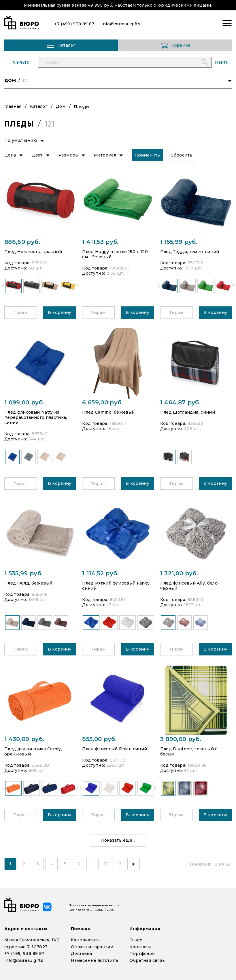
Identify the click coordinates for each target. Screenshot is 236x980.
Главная (13, 106)
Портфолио (142, 953)
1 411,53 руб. (100, 242)
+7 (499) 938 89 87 (24, 953)
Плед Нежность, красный (33, 252)
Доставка (81, 953)
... (93, 864)
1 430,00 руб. (24, 739)
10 (107, 864)
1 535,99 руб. (24, 573)
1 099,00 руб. (24, 402)
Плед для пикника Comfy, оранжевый (33, 751)
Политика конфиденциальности (94, 905)
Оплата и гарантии (92, 947)
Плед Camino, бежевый (108, 412)
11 (121, 864)
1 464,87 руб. (181, 402)
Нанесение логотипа (94, 960)
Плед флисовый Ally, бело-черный (190, 586)
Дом (61, 106)
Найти (222, 62)
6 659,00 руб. (103, 402)
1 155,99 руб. (179, 242)
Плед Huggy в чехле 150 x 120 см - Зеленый (115, 254)
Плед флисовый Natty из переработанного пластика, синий (36, 417)
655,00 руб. (99, 739)
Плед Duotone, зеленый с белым (189, 751)
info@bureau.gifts (24, 960)
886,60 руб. (22, 242)
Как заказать (85, 940)
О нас (136, 940)
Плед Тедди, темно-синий (190, 252)
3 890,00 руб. (181, 739)
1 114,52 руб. (100, 573)
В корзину (60, 312)
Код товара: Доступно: (26, 265)
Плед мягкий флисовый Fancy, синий (116, 586)
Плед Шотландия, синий (188, 412)
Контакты (140, 947)
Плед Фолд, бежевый (28, 583)
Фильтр (21, 62)
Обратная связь (147, 960)
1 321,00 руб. (179, 573)
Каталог (38, 106)
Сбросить (181, 155)
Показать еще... (118, 840)
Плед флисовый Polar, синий (115, 749)
